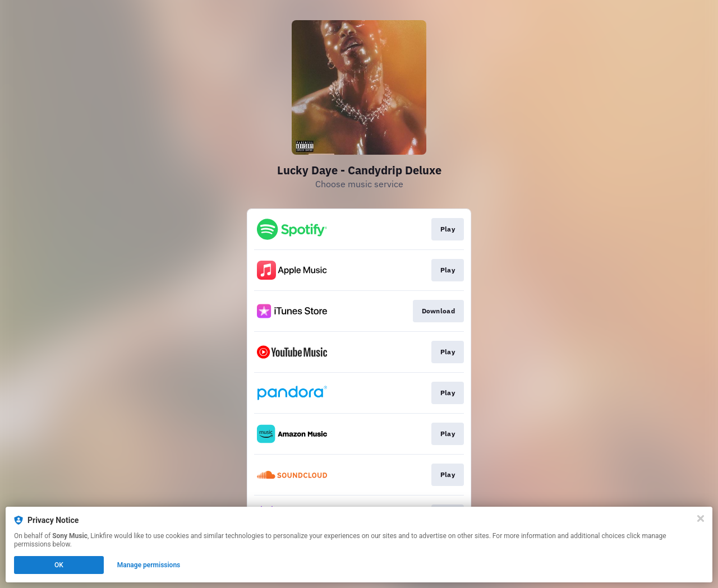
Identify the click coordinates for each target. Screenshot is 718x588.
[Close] (701, 518)
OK (59, 565)
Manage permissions (149, 565)
